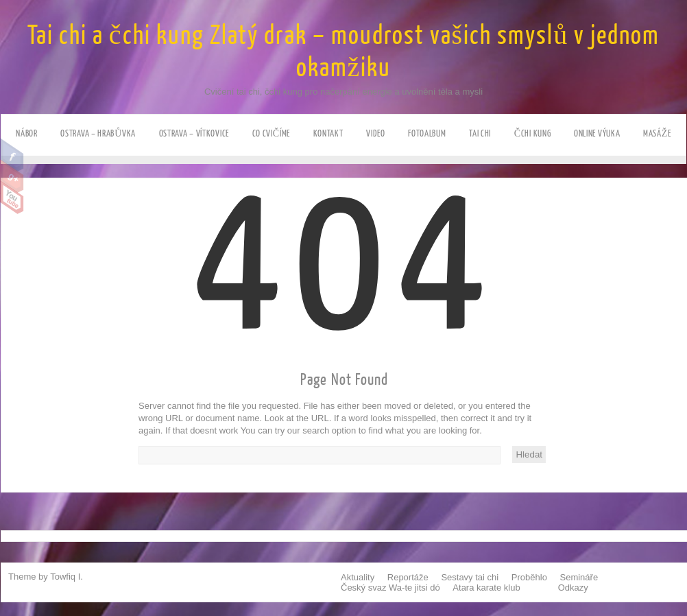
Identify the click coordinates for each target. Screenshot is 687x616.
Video (376, 133)
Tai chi (480, 133)
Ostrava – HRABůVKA (98, 133)
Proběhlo (529, 577)
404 (345, 309)
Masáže (657, 133)
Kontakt (328, 133)
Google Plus (12, 176)
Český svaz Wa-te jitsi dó (390, 588)
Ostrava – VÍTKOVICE (194, 133)
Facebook (12, 155)
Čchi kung (533, 133)
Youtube (12, 198)
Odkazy (573, 588)
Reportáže (408, 577)
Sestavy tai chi (470, 577)
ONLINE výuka (597, 133)
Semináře (579, 577)
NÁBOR (27, 133)
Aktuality (358, 577)
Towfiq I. (67, 577)
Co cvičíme (271, 133)
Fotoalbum (427, 133)
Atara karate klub (486, 588)
